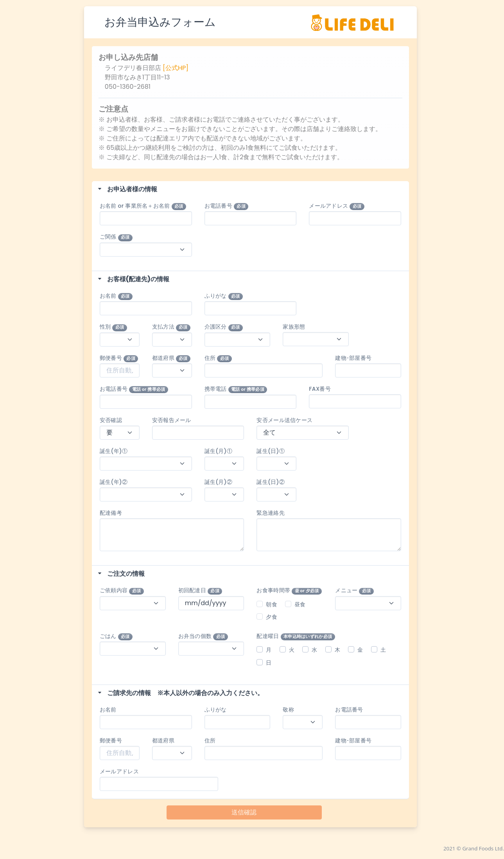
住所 (218, 358)
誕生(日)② (270, 482)
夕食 (272, 617)
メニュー (354, 590)
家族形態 (294, 327)
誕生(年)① (117, 451)
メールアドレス (336, 206)
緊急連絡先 (270, 513)
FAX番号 (320, 389)
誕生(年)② (117, 482)
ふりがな (224, 296)
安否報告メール (172, 420)
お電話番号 (227, 206)
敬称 (288, 710)
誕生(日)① (270, 451)
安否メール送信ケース (284, 420)
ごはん (116, 636)
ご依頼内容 (122, 590)
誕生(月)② (218, 482)
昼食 (300, 604)
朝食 (272, 604)
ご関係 (116, 237)
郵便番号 (119, 358)
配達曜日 (296, 636)
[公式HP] (176, 68)
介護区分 (224, 327)
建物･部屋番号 (353, 358)
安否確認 (111, 420)
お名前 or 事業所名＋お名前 (143, 206)
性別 (113, 327)
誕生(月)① (218, 451)
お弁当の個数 (203, 636)
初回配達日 (200, 590)
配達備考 (111, 513)
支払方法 (171, 327)
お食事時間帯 (289, 590)
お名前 (116, 296)
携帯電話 (236, 389)
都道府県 (171, 358)
